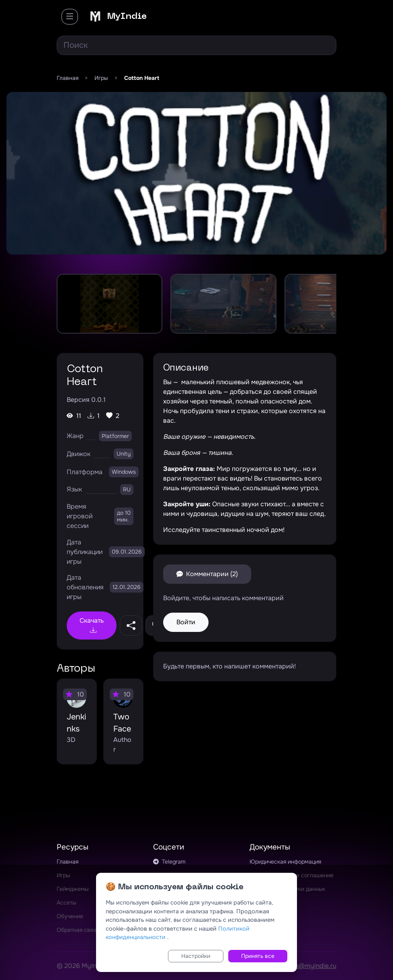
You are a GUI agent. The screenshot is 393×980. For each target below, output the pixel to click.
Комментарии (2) (207, 574)
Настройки (196, 956)
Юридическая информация (285, 862)
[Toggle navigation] (70, 17)
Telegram (169, 862)
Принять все (258, 956)
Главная (68, 862)
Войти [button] (186, 622)
